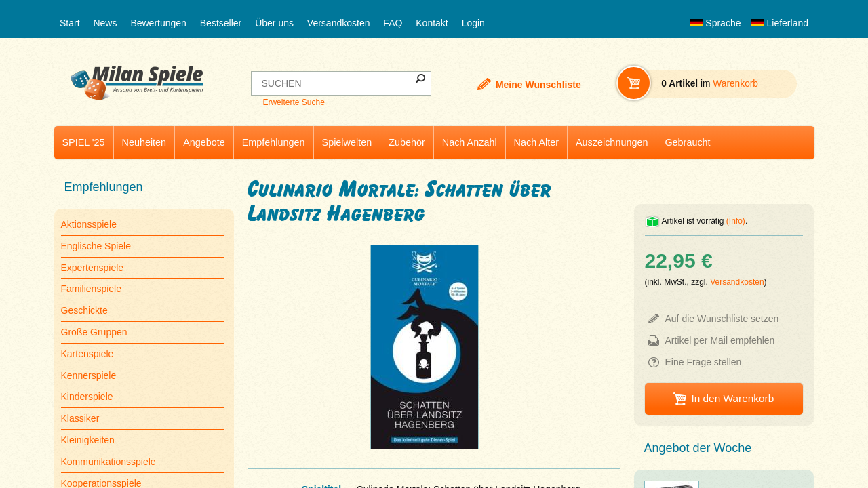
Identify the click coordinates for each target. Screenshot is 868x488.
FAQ (393, 23)
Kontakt (432, 23)
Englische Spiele (96, 246)
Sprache (715, 23)
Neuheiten (144, 142)
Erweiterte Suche (293, 102)
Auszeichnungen (612, 142)
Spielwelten (347, 142)
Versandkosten (339, 23)
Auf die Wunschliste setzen (722, 319)
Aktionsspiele (89, 224)
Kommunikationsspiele (108, 462)
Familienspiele (91, 289)
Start (70, 23)
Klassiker (80, 418)
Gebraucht (687, 142)
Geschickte (84, 310)
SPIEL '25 (84, 142)
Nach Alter (536, 142)
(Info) (736, 221)
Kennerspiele (89, 375)
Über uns (274, 23)
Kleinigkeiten (88, 440)
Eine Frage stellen (704, 362)
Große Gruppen (94, 332)
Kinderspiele (87, 396)
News (105, 23)
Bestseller (221, 23)
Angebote (204, 142)
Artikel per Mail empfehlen (720, 340)
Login (473, 23)
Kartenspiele (87, 354)
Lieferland (780, 23)
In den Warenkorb (732, 398)
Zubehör (407, 142)
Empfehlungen (274, 142)
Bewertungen (158, 23)
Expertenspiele (93, 268)
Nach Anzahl (470, 142)
